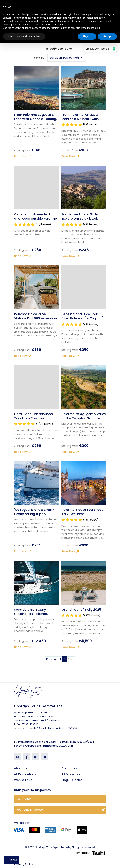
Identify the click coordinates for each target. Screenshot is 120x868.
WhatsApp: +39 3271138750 (30, 713)
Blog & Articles (72, 780)
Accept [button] (107, 36)
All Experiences (72, 774)
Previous (52, 659)
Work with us (23, 780)
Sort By (39, 58)
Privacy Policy (24, 864)
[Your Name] (60, 799)
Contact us (70, 768)
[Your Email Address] (60, 810)
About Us (21, 768)
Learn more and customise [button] (24, 36)
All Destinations (25, 774)
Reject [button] (87, 36)
